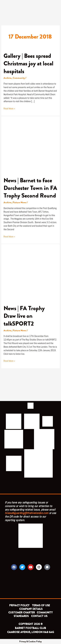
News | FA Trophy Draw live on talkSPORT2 (24, 316)
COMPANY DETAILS (31, 609)
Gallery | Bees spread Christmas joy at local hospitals (28, 64)
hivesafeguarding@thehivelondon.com (27, 513)
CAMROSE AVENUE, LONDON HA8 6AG (31, 632)
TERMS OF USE (41, 605)
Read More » (9, 108)
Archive (7, 78)
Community (19, 78)
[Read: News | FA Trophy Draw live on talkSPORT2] (30, 274)
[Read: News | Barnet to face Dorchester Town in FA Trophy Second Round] (30, 146)
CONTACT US (39, 616)
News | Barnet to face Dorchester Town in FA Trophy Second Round (30, 188)
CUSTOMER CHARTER (22, 613)
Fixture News (19, 202)
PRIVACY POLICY (19, 605)
